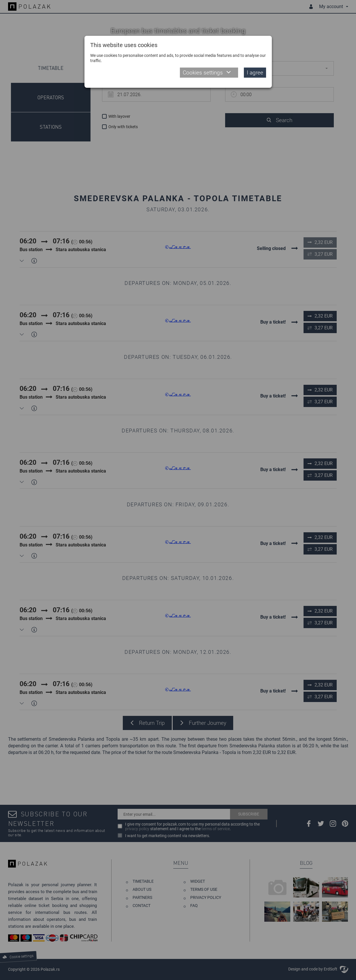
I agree (255, 73)
